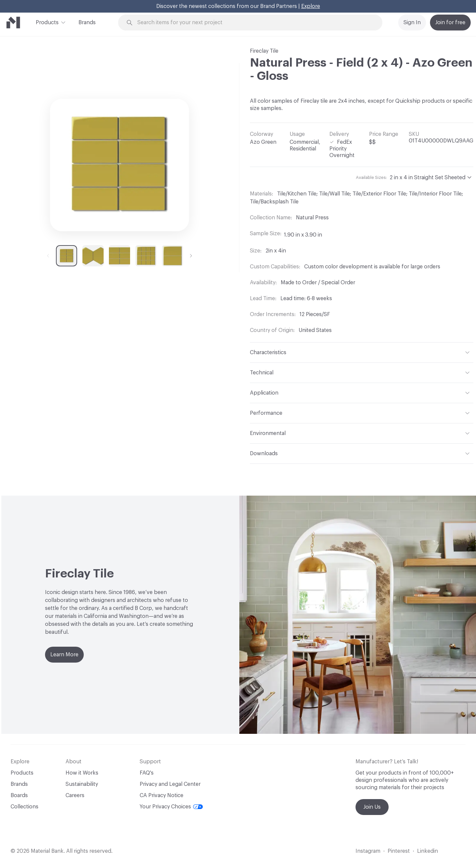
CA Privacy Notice (162, 795)
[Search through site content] (254, 23)
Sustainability (82, 784)
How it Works (82, 773)
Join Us (372, 807)
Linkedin (428, 851)
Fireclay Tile (264, 51)
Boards (19, 795)
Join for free (450, 23)
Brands (87, 23)
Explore (311, 6)
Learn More (64, 655)
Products (47, 22)
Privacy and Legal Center (170, 784)
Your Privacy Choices (171, 807)
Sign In (412, 23)
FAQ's (147, 773)
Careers (75, 795)
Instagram (368, 851)
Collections (24, 807)
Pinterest (399, 851)
